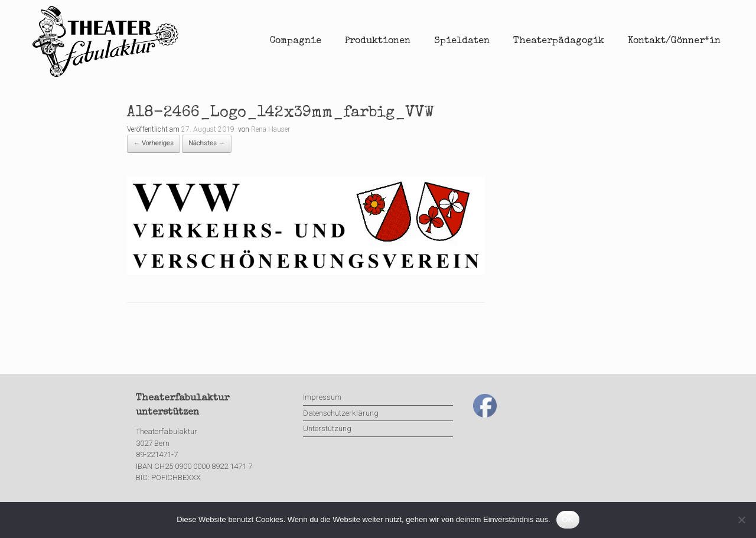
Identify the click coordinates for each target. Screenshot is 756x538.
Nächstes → (207, 143)
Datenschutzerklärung (341, 413)
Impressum (322, 397)
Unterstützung (327, 428)
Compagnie (296, 41)
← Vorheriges (154, 143)
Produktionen (378, 41)
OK (568, 519)
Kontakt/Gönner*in (674, 41)
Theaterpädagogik (559, 41)
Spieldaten (462, 41)
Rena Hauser (271, 129)
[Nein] (741, 520)
